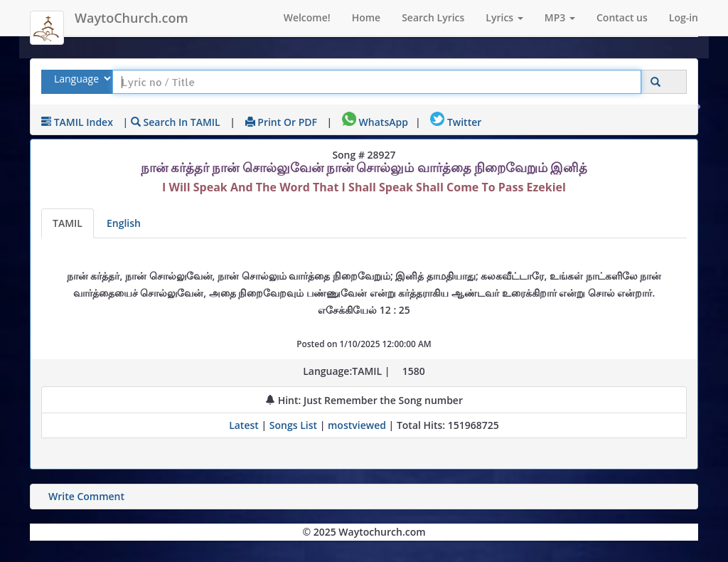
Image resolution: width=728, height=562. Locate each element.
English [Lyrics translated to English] (124, 223)
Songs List (293, 425)
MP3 (560, 17)
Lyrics (504, 17)
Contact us (622, 17)
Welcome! (307, 17)
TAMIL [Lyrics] (68, 223)
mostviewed (357, 425)
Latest (245, 425)
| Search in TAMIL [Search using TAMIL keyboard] (172, 122)
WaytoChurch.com (132, 18)
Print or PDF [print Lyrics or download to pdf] (281, 122)
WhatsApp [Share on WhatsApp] (375, 122)
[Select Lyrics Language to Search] (81, 79)
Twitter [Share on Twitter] (456, 122)
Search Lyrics (433, 17)
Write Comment (86, 496)
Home (366, 17)
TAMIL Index (77, 122)
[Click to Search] (655, 82)
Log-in (684, 17)
